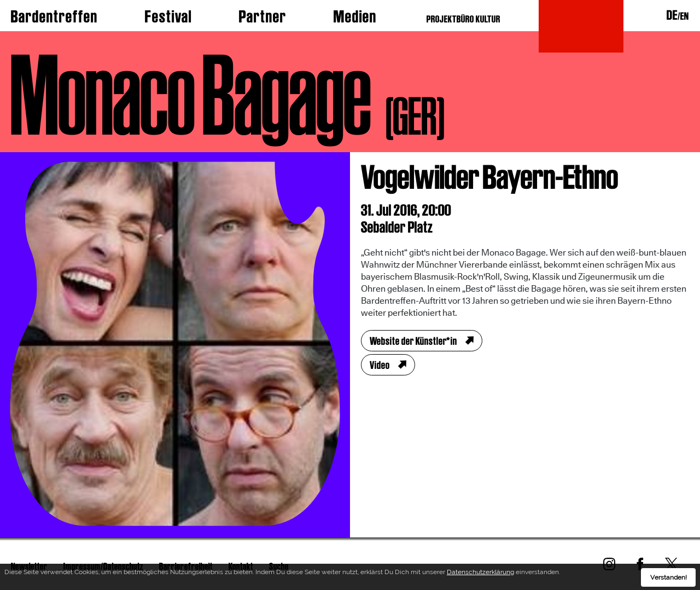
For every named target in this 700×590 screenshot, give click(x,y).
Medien (355, 16)
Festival (168, 16)
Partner (263, 16)
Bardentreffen (54, 16)
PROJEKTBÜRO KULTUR (463, 19)
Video (380, 365)
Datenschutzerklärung (480, 574)
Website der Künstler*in (413, 341)
